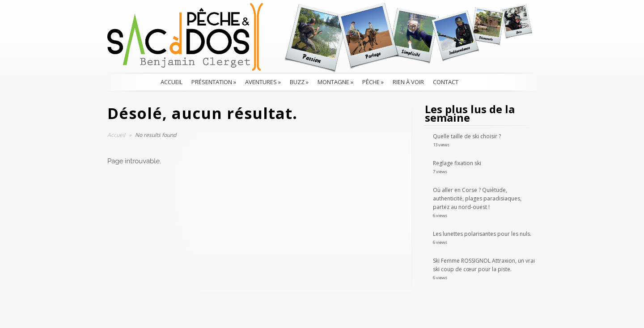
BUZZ (299, 82)
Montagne (335, 82)
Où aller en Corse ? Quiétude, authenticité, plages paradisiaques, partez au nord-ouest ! (477, 198)
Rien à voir (408, 82)
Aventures (263, 82)
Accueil (172, 82)
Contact (446, 82)
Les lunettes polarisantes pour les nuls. (482, 234)
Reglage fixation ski (457, 163)
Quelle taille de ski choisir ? (467, 136)
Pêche (373, 82)
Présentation (214, 82)
